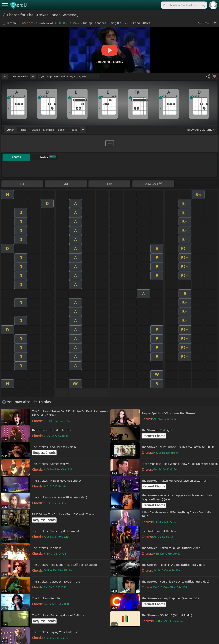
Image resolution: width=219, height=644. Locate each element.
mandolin (49, 130)
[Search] (203, 5)
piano (23, 130)
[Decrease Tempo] (5, 76)
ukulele (36, 130)
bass (74, 130)
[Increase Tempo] (33, 76)
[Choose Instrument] (83, 130)
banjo (61, 130)
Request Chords (154, 436)
